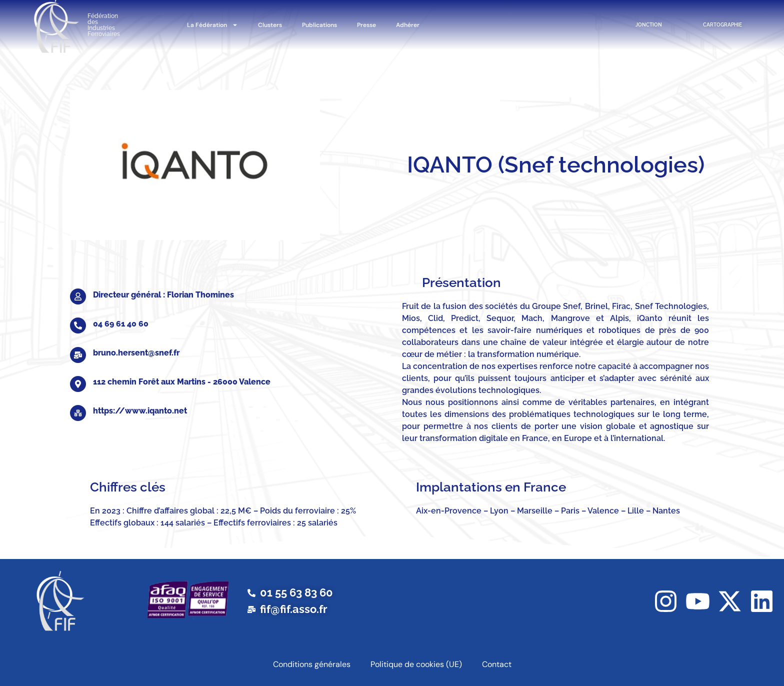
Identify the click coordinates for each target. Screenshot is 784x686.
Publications (319, 25)
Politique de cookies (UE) (416, 664)
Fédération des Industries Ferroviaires (104, 25)
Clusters (270, 25)
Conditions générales (312, 664)
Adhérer (408, 25)
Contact (497, 664)
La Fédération (212, 25)
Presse (366, 25)
